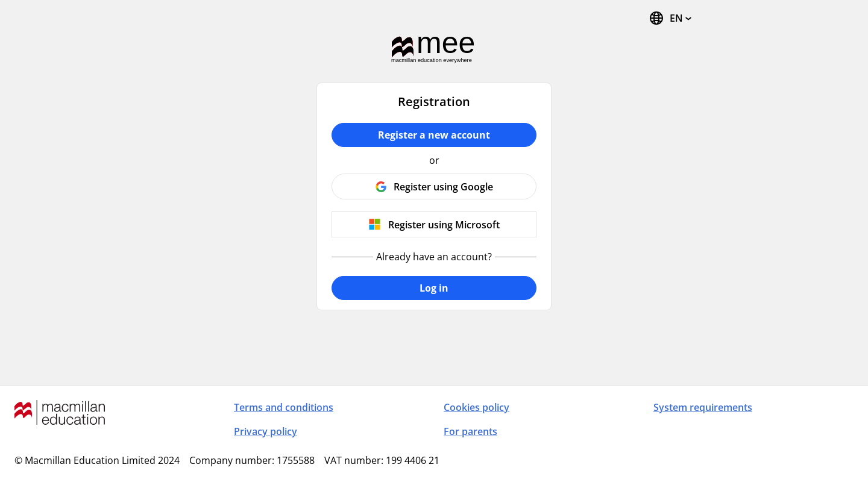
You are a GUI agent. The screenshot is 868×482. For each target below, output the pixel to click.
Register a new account (434, 135)
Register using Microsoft (444, 225)
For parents (470, 431)
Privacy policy (266, 431)
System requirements (703, 407)
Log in (434, 288)
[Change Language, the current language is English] (670, 18)
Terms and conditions (284, 407)
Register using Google (443, 187)
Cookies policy (476, 407)
